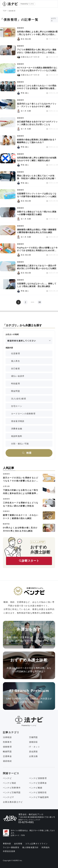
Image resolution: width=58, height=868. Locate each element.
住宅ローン (17, 406)
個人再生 (16, 361)
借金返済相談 (18, 421)
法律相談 (7, 737)
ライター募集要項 (11, 847)
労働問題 (33, 737)
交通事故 (7, 756)
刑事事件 (7, 742)
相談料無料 (17, 436)
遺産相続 (7, 761)
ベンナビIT (8, 797)
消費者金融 (17, 429)
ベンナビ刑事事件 (12, 788)
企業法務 (33, 756)
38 (40, 302)
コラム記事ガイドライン (36, 844)
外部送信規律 (9, 851)
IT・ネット (35, 747)
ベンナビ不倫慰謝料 (39, 797)
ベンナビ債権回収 (38, 792)
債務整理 (7, 747)
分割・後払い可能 (20, 444)
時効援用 (16, 384)
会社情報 (18, 844)
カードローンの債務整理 (23, 414)
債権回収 (33, 742)
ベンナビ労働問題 (12, 792)
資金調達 (33, 752)
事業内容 (7, 844)
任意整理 (16, 354)
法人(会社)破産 (19, 399)
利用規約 (46, 847)
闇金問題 (16, 391)
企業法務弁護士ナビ (13, 802)
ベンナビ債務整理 (38, 778)
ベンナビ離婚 (36, 788)
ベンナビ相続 (10, 783)
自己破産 (16, 369)
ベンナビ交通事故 (38, 783)
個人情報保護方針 (30, 847)
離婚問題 (7, 752)
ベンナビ (7, 778)
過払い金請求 (18, 376)
